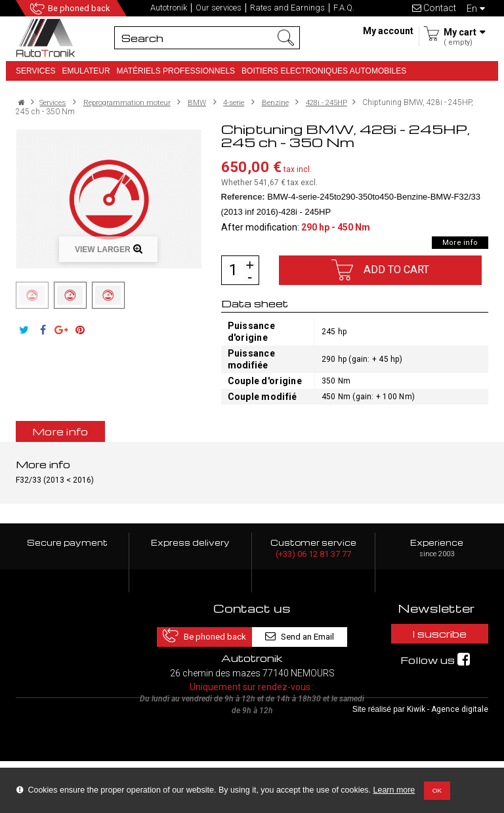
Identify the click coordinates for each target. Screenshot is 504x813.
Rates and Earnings (287, 8)
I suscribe (437, 634)
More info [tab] (60, 431)
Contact (434, 8)
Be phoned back (80, 9)
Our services (219, 8)
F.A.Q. (344, 8)
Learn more (394, 790)
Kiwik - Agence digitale (448, 761)
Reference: (243, 197)
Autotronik (169, 8)
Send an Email (308, 633)
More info (460, 243)
